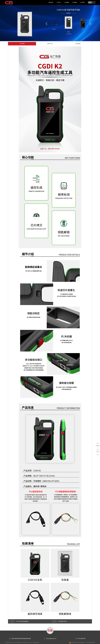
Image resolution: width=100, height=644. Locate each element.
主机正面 (83, 29)
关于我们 (83, 2)
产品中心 (59, 2)
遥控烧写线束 (54, 29)
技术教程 (75, 2)
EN (94, 2)
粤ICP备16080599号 (91, 643)
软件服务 (67, 2)
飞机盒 (68, 32)
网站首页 (51, 2)
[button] (66, 34)
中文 (90, 2)
